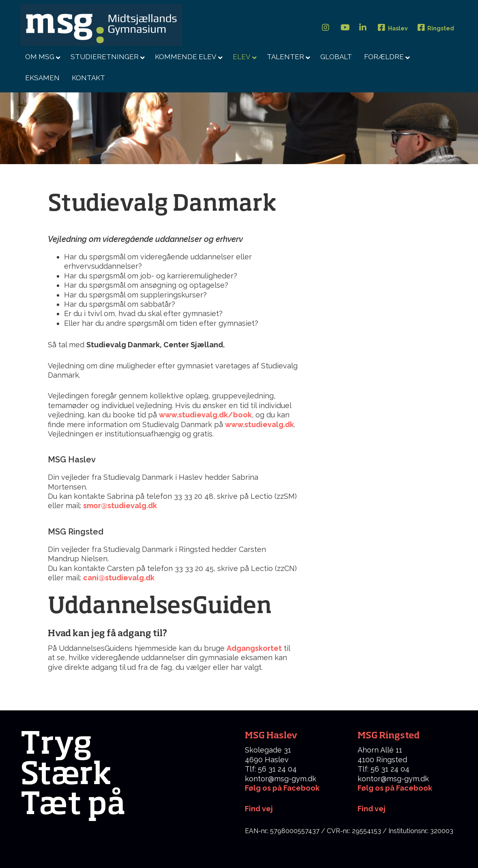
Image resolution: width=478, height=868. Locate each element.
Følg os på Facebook (282, 788)
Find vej (372, 809)
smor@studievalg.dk (121, 506)
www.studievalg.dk (259, 424)
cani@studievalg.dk (119, 578)
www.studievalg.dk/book (205, 415)
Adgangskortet (254, 648)
